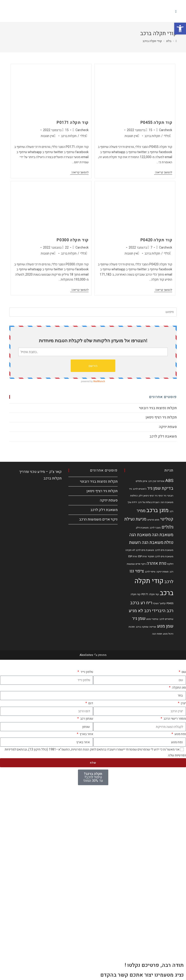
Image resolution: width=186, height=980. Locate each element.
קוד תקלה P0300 (72, 240)
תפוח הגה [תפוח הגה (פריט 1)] (157, 634)
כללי (167, 136)
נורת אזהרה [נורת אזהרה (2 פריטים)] (156, 563)
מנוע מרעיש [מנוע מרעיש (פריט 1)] (153, 520)
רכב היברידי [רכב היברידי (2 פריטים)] (163, 611)
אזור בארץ (86, 734)
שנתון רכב (86, 719)
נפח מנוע (180, 734)
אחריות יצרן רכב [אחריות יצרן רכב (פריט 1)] (156, 481)
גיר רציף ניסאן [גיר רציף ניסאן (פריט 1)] (150, 496)
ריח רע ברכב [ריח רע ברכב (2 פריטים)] (141, 603)
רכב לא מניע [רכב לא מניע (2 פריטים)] (140, 611)
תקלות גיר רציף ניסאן (161, 417)
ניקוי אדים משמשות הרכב (98, 519)
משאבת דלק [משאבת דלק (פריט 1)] (142, 528)
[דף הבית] (176, 41)
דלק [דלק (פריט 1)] (141, 496)
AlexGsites (86, 655)
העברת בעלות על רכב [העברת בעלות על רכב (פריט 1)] (149, 502)
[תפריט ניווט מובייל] (176, 12)
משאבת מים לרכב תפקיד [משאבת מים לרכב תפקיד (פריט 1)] (161, 556)
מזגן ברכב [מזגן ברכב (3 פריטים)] (157, 510)
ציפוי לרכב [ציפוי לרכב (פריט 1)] (150, 572)
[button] (180, 29)
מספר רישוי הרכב (174, 719)
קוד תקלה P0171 (72, 123)
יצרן (183, 703)
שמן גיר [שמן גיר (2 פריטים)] (139, 618)
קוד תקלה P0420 (156, 240)
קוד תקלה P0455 (156, 123)
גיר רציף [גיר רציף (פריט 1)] (162, 496)
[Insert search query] (93, 312)
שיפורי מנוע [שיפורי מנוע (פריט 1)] (152, 619)
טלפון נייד (86, 672)
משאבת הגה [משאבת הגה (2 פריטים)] (163, 535)
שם (184, 672)
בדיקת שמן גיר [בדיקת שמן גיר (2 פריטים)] (160, 488)
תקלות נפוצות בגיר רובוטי (158, 408)
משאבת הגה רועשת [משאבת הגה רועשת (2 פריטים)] (146, 543)
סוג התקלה (179, 688)
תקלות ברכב (152, 136)
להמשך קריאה (163, 173)
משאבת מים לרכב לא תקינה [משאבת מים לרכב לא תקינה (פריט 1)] (140, 550)
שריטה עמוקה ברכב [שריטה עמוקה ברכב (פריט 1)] (146, 627)
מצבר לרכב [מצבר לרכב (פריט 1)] (155, 528)
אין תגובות (131, 136)
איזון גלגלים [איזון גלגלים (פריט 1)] (141, 481)
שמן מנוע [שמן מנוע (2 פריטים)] (165, 626)
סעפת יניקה (168, 427)
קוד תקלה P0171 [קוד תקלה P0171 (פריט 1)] (150, 594)
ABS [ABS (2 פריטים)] (169, 481)
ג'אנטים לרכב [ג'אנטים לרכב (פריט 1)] (140, 489)
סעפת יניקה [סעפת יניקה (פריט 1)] (162, 572)
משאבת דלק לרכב (163, 436)
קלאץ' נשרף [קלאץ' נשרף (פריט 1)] (159, 603)
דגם (90, 703)
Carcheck (166, 130)
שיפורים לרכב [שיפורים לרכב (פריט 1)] (166, 619)
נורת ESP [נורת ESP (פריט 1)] (142, 556)
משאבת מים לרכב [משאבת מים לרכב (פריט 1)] (164, 550)
